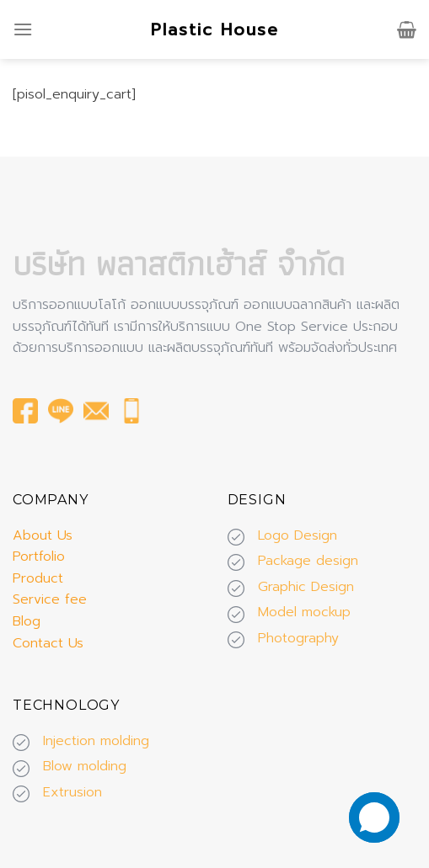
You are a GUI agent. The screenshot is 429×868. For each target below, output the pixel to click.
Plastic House (215, 29)
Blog (27, 621)
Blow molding (85, 766)
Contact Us (48, 643)
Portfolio (39, 556)
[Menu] (23, 29)
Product (38, 578)
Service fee (50, 599)
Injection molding (96, 741)
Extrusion (72, 792)
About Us (43, 535)
